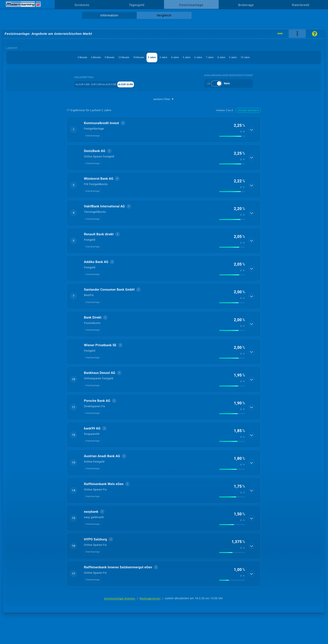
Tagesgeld (137, 5)
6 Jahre (216, 57)
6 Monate (59, 57)
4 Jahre (180, 57)
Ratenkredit (301, 5)
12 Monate (101, 57)
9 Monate (80, 57)
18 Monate (123, 57)
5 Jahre (198, 57)
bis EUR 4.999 (77, 84)
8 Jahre (252, 57)
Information (109, 15)
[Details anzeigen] (252, 130)
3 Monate (39, 57)
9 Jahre (270, 57)
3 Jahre (162, 57)
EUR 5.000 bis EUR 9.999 (109, 84)
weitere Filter (164, 99)
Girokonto (82, 5)
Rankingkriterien (150, 598)
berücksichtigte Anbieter (120, 598)
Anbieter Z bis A (225, 110)
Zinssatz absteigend (248, 110)
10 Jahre (289, 57)
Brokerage (246, 5)
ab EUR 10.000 (142, 84)
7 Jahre (234, 57)
